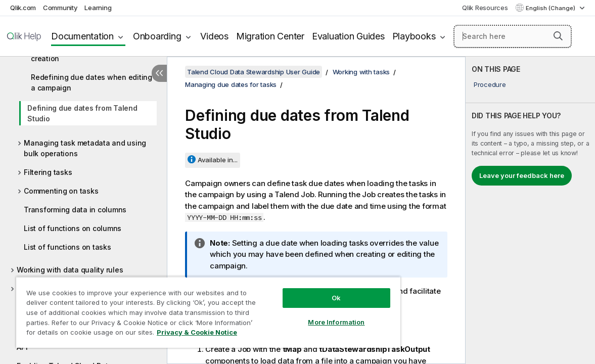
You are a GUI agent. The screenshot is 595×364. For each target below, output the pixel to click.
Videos (214, 36)
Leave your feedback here (522, 175)
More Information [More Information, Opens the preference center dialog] (303, 314)
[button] (558, 36)
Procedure (490, 84)
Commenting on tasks (61, 191)
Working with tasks (361, 72)
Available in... (218, 160)
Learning (98, 8)
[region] (189, 308)
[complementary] (530, 210)
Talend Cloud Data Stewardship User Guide (254, 72)
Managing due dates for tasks (231, 84)
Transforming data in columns (75, 210)
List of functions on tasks (67, 247)
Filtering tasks (48, 172)
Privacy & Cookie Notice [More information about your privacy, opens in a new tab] (85, 334)
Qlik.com (23, 8)
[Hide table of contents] (159, 73)
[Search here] (513, 36)
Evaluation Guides (348, 36)
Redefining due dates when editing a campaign (91, 82)
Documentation (82, 36)
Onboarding (157, 36)
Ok (303, 290)
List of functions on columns (73, 228)
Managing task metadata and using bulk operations (85, 148)
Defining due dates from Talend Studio (82, 113)
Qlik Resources (485, 8)
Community (60, 8)
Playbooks (414, 36)
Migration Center (270, 36)
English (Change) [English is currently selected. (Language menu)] (551, 8)
